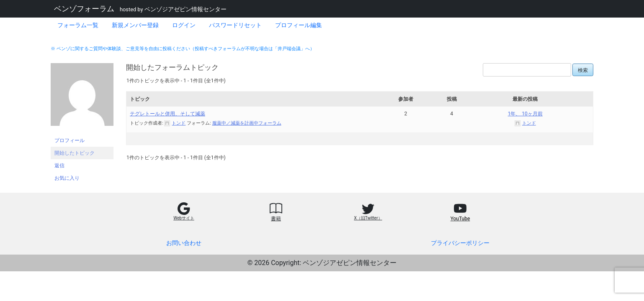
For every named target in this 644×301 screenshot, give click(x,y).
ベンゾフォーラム (84, 9)
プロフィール (70, 140)
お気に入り (67, 178)
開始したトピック (75, 153)
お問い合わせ (184, 243)
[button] (184, 214)
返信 (59, 166)
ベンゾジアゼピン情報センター (185, 9)
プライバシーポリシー (460, 243)
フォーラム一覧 (78, 25)
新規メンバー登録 (135, 25)
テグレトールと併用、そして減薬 (167, 114)
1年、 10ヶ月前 (525, 114)
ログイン (184, 25)
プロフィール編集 (299, 25)
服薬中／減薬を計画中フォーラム (247, 123)
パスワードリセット (235, 25)
